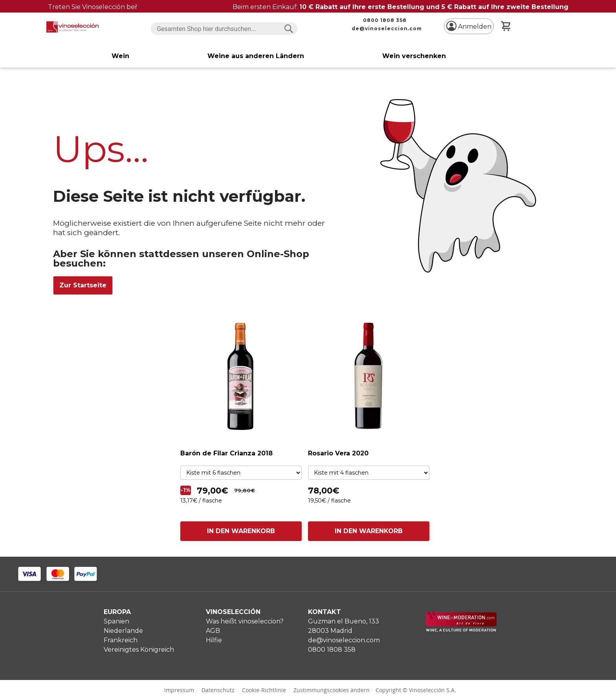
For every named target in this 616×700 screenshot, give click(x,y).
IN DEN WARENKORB (241, 531)
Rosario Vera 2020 (338, 453)
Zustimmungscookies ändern (332, 690)
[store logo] (72, 27)
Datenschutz (218, 690)
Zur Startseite (83, 285)
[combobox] (224, 29)
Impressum (179, 690)
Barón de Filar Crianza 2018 (226, 453)
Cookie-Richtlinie (264, 690)
